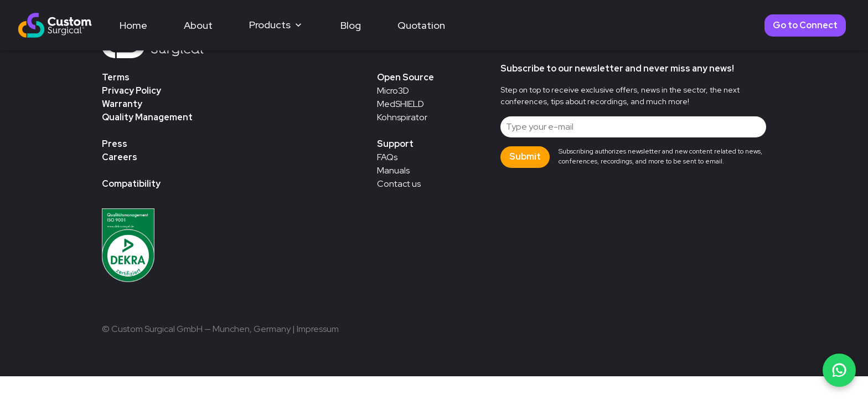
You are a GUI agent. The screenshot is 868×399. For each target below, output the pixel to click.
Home (133, 25)
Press (115, 144)
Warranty (122, 104)
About (198, 25)
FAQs (387, 157)
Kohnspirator (402, 117)
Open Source (405, 77)
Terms (116, 77)
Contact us (399, 184)
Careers (120, 157)
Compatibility (131, 184)
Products (277, 25)
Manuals (393, 170)
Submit (525, 157)
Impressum (318, 329)
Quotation (421, 25)
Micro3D (393, 91)
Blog (351, 25)
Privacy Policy (131, 91)
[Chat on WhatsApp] (839, 370)
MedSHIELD (401, 104)
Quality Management (147, 117)
